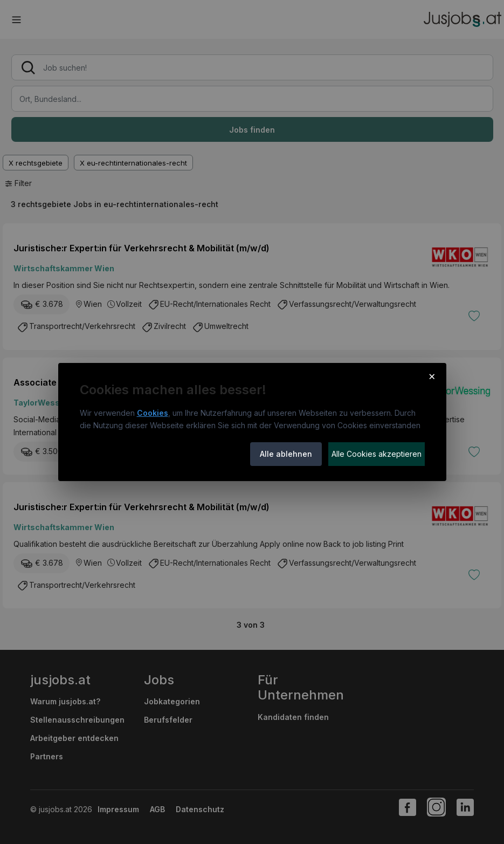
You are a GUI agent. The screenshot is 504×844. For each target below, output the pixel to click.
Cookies (153, 413)
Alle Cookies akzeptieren (377, 454)
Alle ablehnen (286, 454)
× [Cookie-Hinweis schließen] (432, 376)
